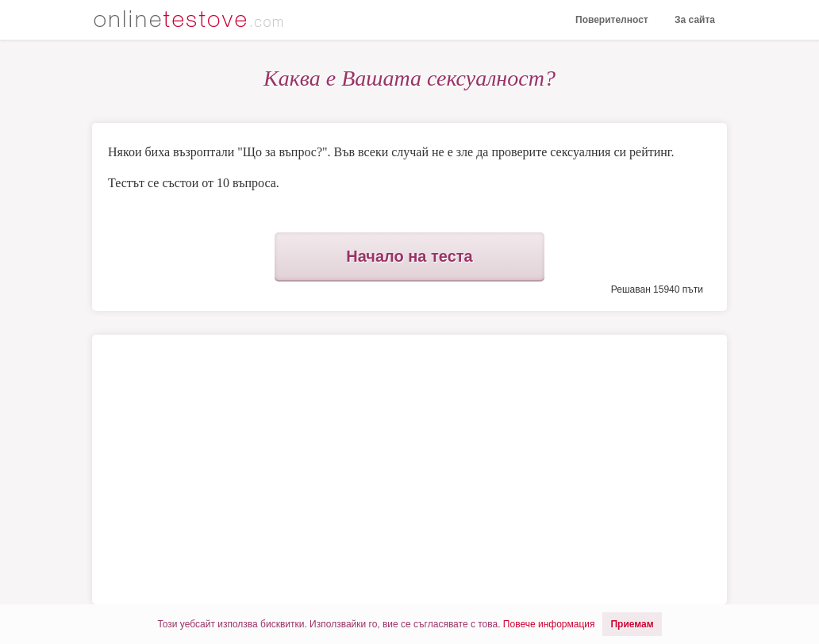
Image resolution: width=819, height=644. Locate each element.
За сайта (695, 20)
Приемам (632, 624)
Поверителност (612, 20)
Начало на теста (409, 256)
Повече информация (549, 624)
